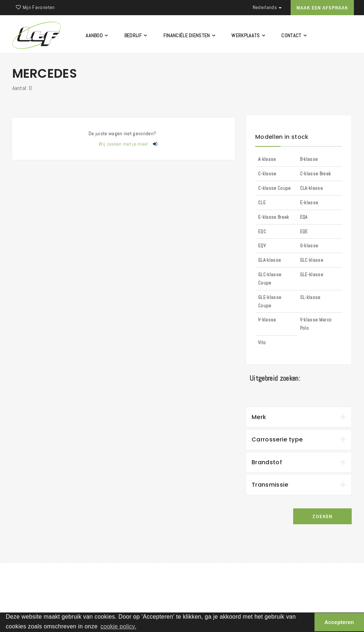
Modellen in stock (282, 137)
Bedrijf (136, 35)
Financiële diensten (190, 35)
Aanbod (98, 35)
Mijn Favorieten (35, 7)
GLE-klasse (312, 275)
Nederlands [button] (267, 7)
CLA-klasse (311, 188)
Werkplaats (249, 35)
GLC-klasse (312, 260)
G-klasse (309, 246)
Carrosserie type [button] (299, 439)
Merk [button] (299, 417)
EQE (304, 232)
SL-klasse (310, 297)
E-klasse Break (273, 217)
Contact (295, 35)
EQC (262, 232)
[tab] (299, 417)
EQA (304, 217)
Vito (262, 343)
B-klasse (309, 159)
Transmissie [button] (299, 485)
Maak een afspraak (322, 8)
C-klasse (267, 174)
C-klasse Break (315, 174)
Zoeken (323, 516)
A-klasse (267, 159)
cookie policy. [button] (118, 626)
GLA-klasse (269, 260)
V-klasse (267, 320)
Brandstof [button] (299, 462)
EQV (262, 246)
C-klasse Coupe (274, 188)
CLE (262, 203)
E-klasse (309, 203)
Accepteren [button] (339, 622)
